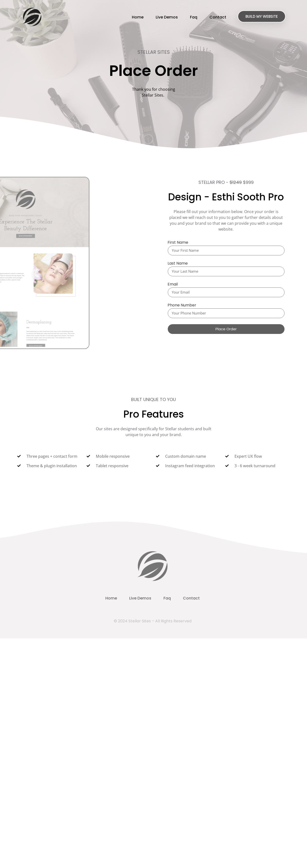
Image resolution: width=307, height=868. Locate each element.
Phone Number (186, 306)
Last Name (181, 264)
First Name (182, 243)
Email (176, 285)
